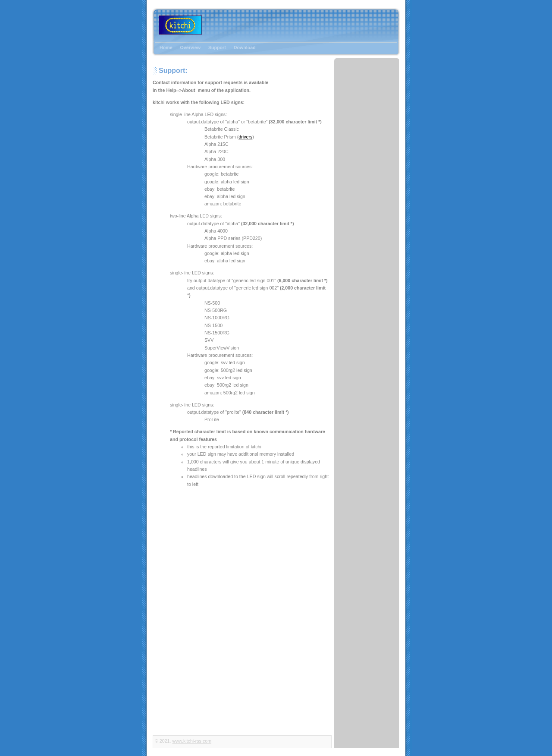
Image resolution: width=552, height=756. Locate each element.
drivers (245, 137)
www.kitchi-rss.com (192, 741)
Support (217, 47)
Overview (190, 47)
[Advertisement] (363, 81)
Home (166, 47)
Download (245, 47)
